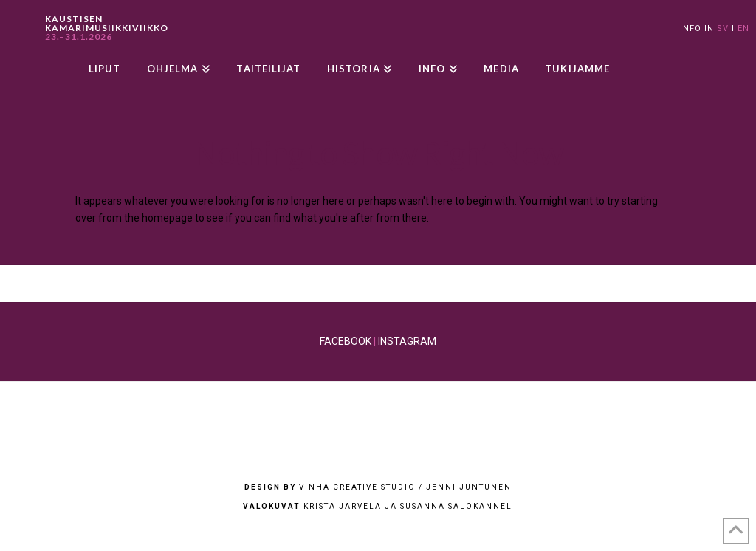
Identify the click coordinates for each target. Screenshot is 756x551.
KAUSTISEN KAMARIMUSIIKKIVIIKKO (106, 28)
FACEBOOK (346, 341)
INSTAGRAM (407, 341)
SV (723, 28)
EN (743, 28)
